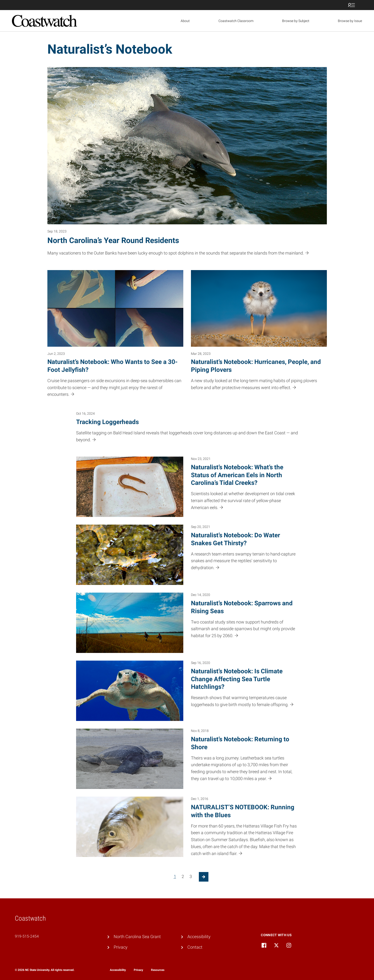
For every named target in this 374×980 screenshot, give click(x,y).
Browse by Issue (350, 21)
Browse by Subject (296, 21)
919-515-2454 (27, 936)
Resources (158, 970)
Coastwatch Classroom (236, 21)
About (185, 21)
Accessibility (199, 937)
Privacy (121, 947)
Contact (195, 947)
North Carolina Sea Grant (137, 937)
